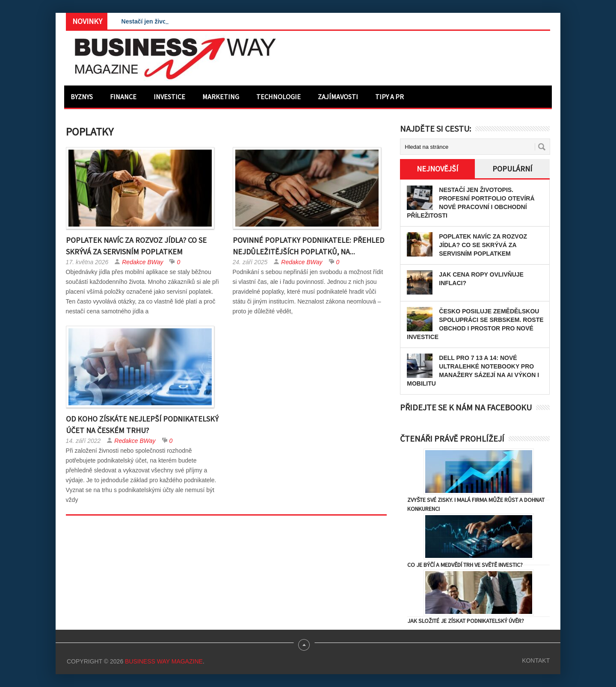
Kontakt (536, 660)
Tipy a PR (389, 97)
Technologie (278, 97)
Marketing (221, 97)
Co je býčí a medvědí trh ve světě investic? (465, 565)
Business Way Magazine (164, 661)
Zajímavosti (338, 97)
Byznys (82, 97)
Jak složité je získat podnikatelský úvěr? (466, 621)
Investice (169, 97)
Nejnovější (437, 169)
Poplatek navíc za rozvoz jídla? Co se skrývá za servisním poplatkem (483, 245)
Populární (512, 169)
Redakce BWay (142, 262)
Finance (123, 97)
